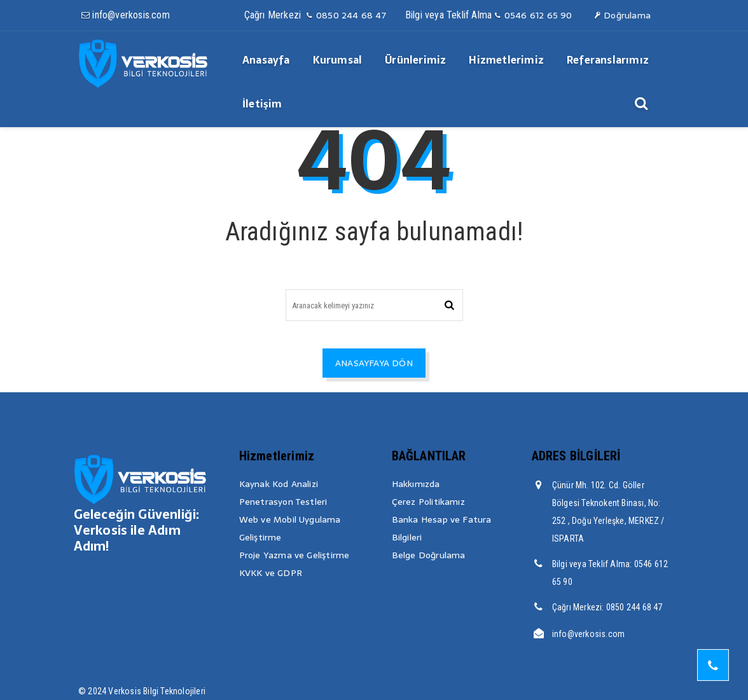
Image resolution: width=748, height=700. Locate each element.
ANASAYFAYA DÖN (374, 363)
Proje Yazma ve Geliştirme (294, 555)
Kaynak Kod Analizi (279, 484)
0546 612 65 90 (532, 15)
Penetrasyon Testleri (283, 502)
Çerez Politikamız (428, 502)
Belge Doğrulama (429, 555)
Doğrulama (622, 15)
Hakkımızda (416, 484)
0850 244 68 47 (345, 15)
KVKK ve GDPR (271, 573)
